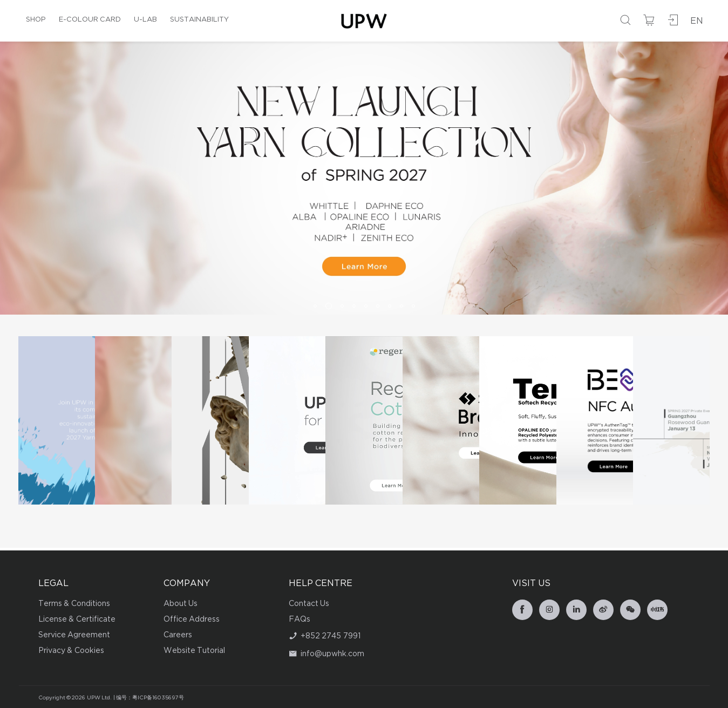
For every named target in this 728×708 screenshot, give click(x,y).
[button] (315, 306)
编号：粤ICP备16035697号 (150, 698)
